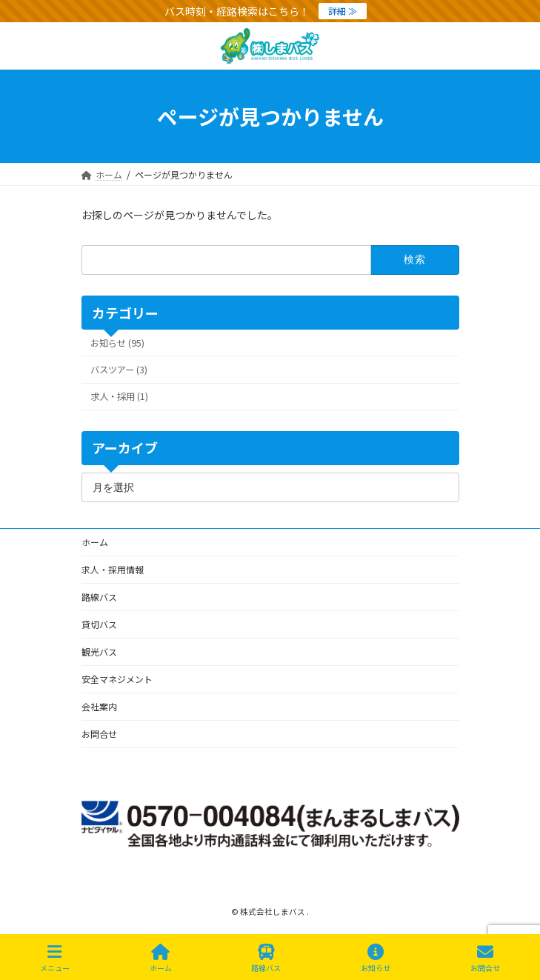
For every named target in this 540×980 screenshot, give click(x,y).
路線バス (99, 597)
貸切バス (99, 624)
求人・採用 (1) (119, 396)
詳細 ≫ (343, 11)
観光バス (99, 651)
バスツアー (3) (119, 370)
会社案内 (99, 706)
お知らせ (376, 958)
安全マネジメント (117, 679)
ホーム (95, 542)
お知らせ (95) (117, 343)
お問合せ (99, 734)
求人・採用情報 (113, 569)
